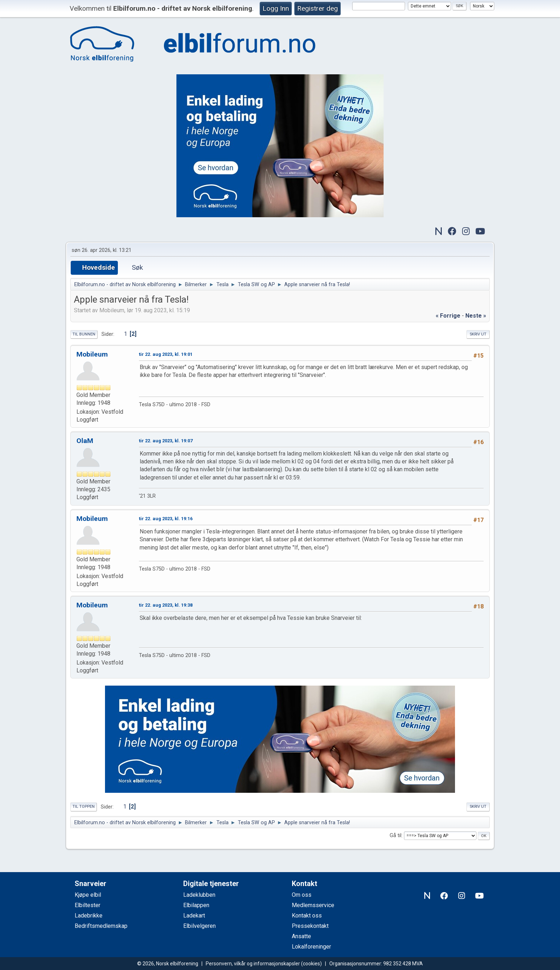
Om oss (302, 895)
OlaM (85, 441)
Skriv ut (478, 334)
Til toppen (84, 807)
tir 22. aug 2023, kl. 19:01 (166, 354)
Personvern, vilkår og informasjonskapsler (253, 964)
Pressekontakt (310, 926)
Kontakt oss (307, 916)
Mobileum (92, 354)
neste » (476, 316)
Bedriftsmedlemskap (101, 926)
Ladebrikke (89, 916)
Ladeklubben (199, 895)
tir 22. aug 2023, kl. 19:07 (166, 441)
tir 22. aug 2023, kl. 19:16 (166, 519)
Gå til (396, 836)
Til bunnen (84, 334)
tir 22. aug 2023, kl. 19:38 (166, 605)
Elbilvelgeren (199, 926)
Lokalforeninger (311, 947)
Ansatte (301, 936)
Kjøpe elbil (88, 895)
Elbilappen (196, 905)
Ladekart (194, 916)
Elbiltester (87, 905)
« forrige (448, 316)
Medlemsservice (313, 905)
